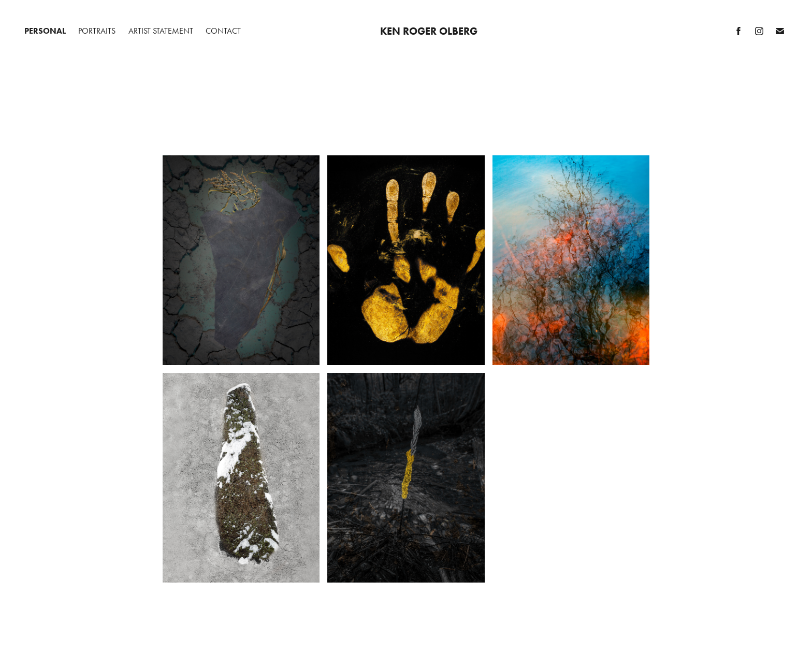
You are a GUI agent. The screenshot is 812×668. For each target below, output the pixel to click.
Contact (223, 31)
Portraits (97, 31)
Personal (45, 31)
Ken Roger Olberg (429, 31)
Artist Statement (161, 31)
